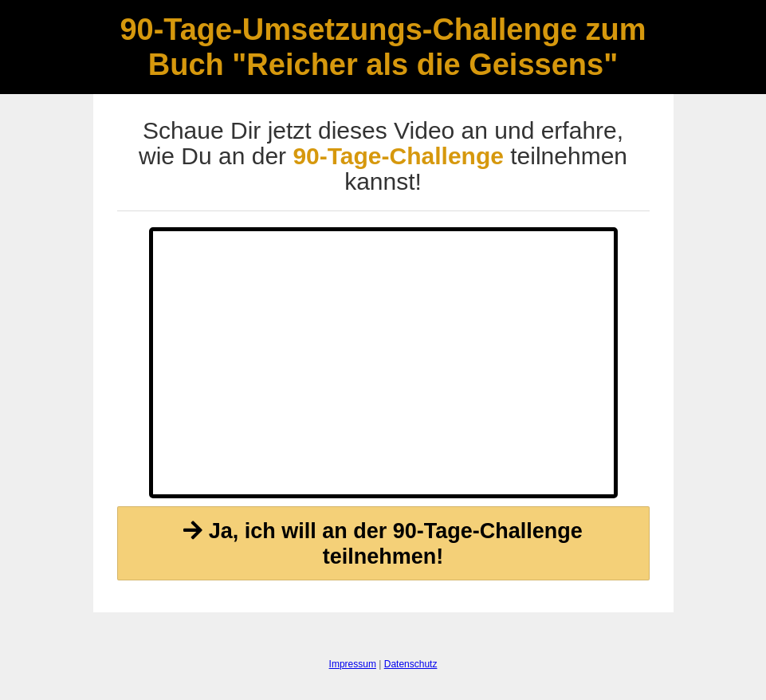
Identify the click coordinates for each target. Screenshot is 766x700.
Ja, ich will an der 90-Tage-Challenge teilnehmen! (383, 544)
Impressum (353, 664)
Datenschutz (411, 664)
